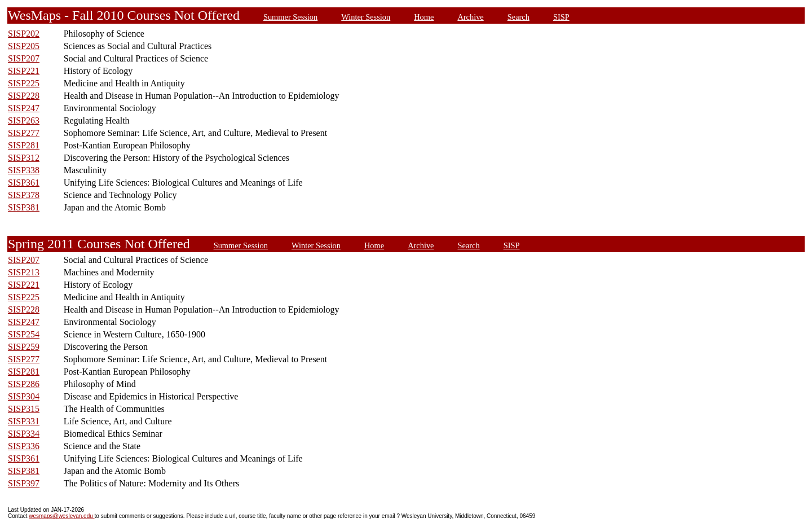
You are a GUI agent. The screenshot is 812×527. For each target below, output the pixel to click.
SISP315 (24, 409)
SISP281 (24, 145)
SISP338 (24, 170)
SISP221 (24, 71)
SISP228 (24, 96)
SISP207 (24, 58)
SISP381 (24, 207)
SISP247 (24, 108)
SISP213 (24, 272)
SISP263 (24, 120)
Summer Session (290, 17)
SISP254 (24, 334)
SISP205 (24, 46)
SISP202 (24, 34)
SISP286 (24, 384)
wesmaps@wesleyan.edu (61, 516)
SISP (561, 17)
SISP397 (24, 483)
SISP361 (24, 183)
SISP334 (24, 434)
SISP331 (24, 421)
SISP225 (24, 83)
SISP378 (24, 195)
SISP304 (24, 396)
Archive (470, 17)
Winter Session (366, 17)
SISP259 (24, 347)
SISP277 (24, 133)
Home (424, 17)
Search (518, 17)
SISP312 (24, 158)
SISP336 (24, 446)
